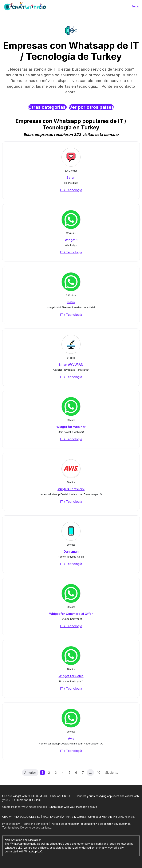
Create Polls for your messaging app (25, 807)
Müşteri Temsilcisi (71, 489)
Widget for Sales (71, 676)
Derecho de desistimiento (36, 828)
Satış (71, 302)
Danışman (71, 551)
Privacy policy (11, 824)
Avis (71, 738)
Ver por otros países (91, 107)
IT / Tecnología (71, 190)
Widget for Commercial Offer (71, 614)
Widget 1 (71, 240)
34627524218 (126, 817)
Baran (71, 177)
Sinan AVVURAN (71, 365)
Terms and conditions (35, 824)
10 (99, 773)
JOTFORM (50, 796)
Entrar (135, 6)
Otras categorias (47, 107)
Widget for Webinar (71, 427)
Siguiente (112, 773)
